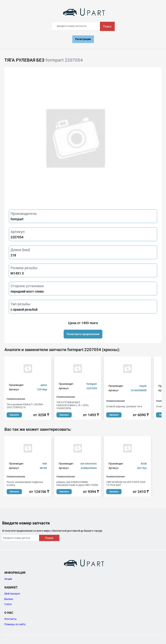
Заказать (14, 415)
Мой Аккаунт (12, 594)
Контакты (11, 619)
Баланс (9, 599)
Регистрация (83, 39)
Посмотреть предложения (83, 334)
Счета (8, 604)
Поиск (107, 26)
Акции (8, 579)
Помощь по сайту (15, 624)
